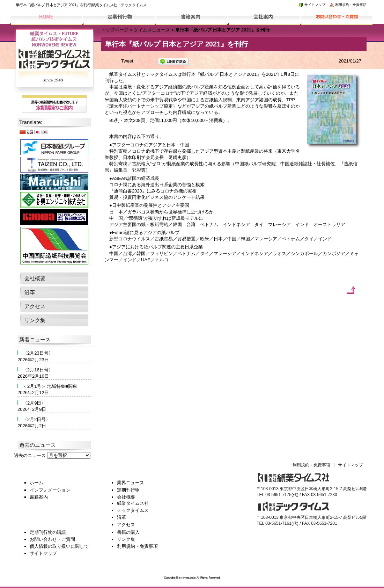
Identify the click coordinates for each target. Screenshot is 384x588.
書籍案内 (39, 497)
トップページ (115, 30)
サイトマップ (312, 5)
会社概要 (35, 278)
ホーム (36, 483)
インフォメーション (50, 490)
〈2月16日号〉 (38, 370)
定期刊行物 (128, 490)
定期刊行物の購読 (48, 532)
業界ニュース (131, 483)
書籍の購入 (128, 532)
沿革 (30, 292)
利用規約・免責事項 (348, 5)
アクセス (35, 306)
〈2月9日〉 (34, 403)
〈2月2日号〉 (36, 419)
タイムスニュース (152, 30)
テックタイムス (133, 510)
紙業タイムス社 (133, 503)
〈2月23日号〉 (38, 353)
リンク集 (35, 320)
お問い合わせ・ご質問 (52, 539)
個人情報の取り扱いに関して (59, 546)
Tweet (127, 61)
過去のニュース (30, 455)
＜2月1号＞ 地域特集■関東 (50, 386)
